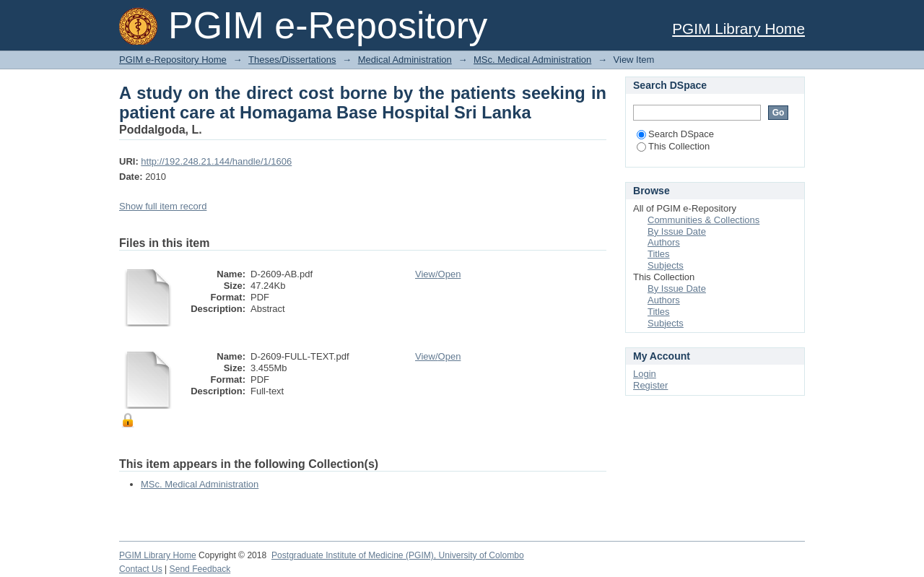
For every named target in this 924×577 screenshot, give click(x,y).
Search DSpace (675, 134)
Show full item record (163, 206)
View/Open (438, 274)
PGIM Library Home (738, 29)
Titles (659, 254)
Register (650, 385)
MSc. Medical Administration (532, 60)
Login (645, 374)
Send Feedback (200, 569)
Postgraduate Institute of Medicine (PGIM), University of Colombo (398, 555)
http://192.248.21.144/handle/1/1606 (216, 161)
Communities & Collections (703, 220)
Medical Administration (405, 60)
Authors (664, 242)
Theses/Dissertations (292, 60)
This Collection (673, 146)
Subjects (666, 265)
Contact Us (141, 569)
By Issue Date (677, 231)
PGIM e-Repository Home (173, 60)
